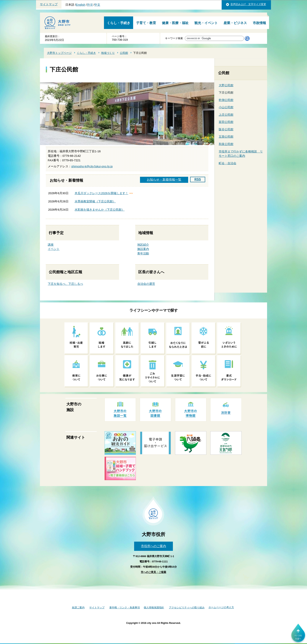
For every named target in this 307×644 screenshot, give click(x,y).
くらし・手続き (119, 23)
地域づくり (108, 53)
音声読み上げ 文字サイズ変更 (248, 4)
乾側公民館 (226, 100)
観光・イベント (206, 23)
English (80, 5)
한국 (90, 5)
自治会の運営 (146, 284)
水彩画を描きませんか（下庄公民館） (100, 210)
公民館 (124, 53)
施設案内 (143, 249)
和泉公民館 (226, 144)
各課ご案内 (78, 607)
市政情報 (259, 23)
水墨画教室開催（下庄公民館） (95, 201)
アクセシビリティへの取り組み (187, 607)
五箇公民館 (226, 137)
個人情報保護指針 (154, 607)
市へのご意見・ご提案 (153, 572)
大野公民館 (226, 85)
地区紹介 (143, 245)
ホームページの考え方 (221, 607)
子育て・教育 (146, 23)
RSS (198, 179)
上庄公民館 (226, 115)
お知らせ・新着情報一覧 (164, 180)
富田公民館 (226, 122)
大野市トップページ (59, 53)
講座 (51, 245)
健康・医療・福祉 (175, 23)
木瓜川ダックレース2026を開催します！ (101, 193)
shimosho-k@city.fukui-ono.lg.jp (92, 166)
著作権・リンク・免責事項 (125, 607)
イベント (54, 249)
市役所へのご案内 (153, 546)
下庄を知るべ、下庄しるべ (65, 284)
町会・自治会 (228, 163)
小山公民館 (226, 107)
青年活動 (143, 253)
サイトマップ (49, 4)
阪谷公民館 (226, 129)
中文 (97, 5)
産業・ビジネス (235, 23)
